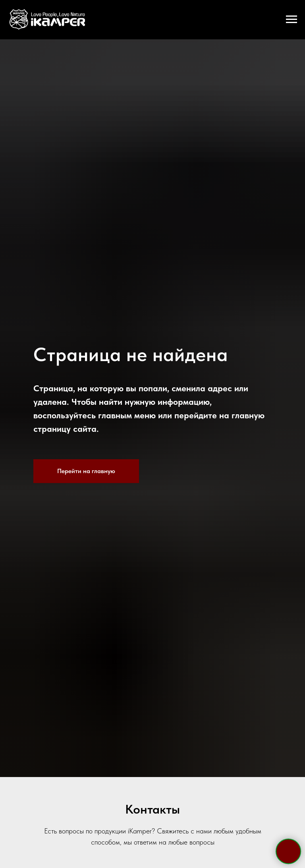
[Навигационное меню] (291, 19)
